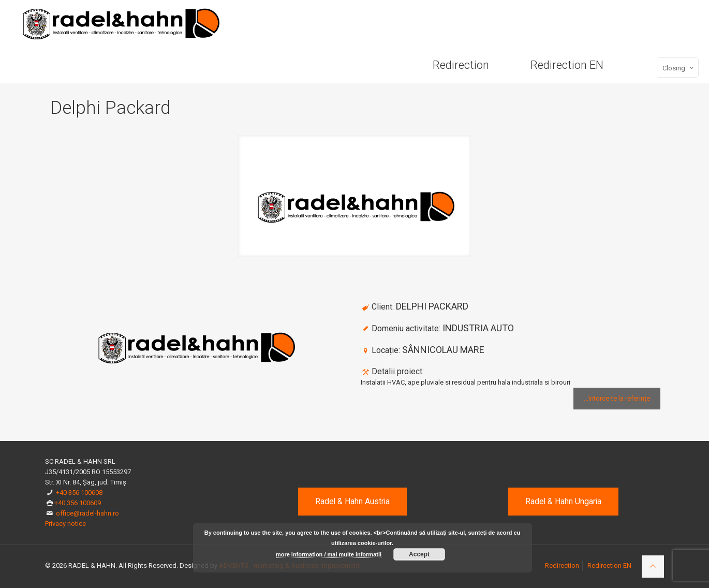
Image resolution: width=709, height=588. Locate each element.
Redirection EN (609, 565)
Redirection (562, 565)
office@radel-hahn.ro (87, 513)
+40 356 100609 (78, 503)
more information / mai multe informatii (329, 554)
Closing (679, 68)
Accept (419, 554)
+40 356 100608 (79, 493)
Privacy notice (65, 524)
